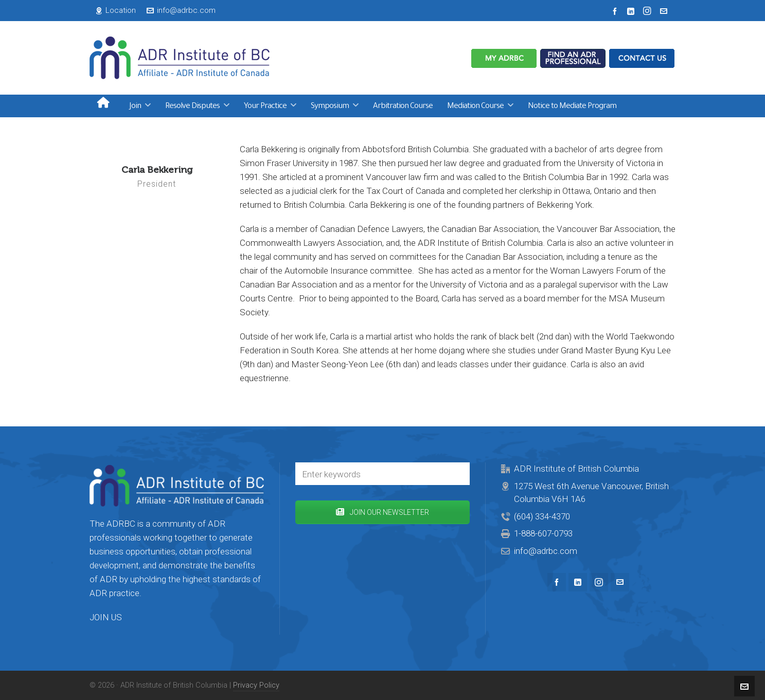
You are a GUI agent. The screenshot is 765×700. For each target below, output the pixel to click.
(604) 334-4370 (542, 516)
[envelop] (665, 11)
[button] (457, 474)
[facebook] (616, 11)
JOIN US (106, 617)
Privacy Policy (256, 685)
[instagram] (649, 11)
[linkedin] (632, 11)
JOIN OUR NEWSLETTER (382, 512)
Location (115, 10)
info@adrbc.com (181, 10)
